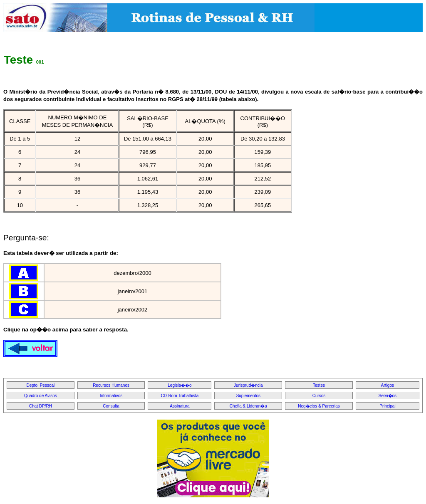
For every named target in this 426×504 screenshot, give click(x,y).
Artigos (388, 385)
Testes (319, 385)
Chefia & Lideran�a (248, 406)
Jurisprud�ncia (248, 385)
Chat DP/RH (41, 406)
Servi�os (388, 396)
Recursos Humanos (111, 385)
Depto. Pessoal (40, 385)
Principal (387, 406)
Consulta (111, 406)
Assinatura (180, 406)
